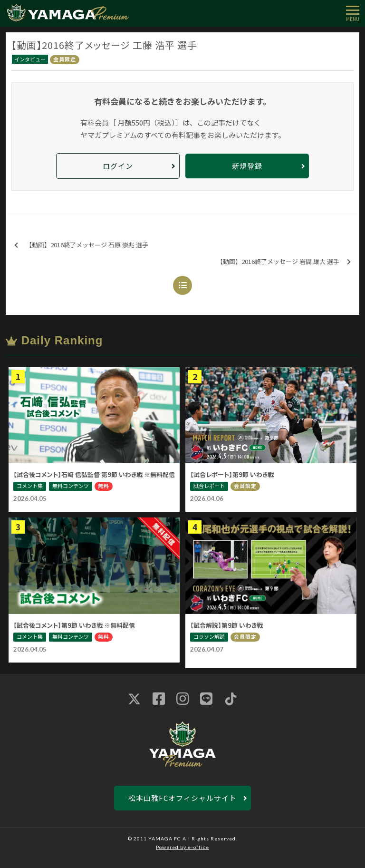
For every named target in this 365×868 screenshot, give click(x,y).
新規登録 (247, 166)
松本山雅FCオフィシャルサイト (182, 798)
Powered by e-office (182, 847)
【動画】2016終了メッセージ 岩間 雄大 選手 (284, 262)
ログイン (118, 166)
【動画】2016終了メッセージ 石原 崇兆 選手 (81, 245)
